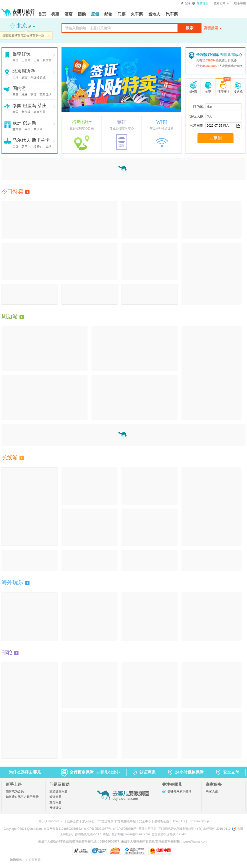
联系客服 (240, 3)
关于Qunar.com (49, 821)
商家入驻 (212, 791)
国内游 (19, 88)
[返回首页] (18, 10)
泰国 (15, 60)
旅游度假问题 (58, 791)
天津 (15, 77)
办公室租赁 (33, 860)
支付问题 (55, 802)
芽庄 (42, 106)
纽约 (48, 146)
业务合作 (73, 821)
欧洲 (17, 123)
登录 (188, 3)
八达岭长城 (38, 77)
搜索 (189, 28)
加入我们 (88, 821)
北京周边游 (24, 71)
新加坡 (47, 60)
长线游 (13, 457)
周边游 (13, 316)
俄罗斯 (29, 123)
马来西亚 (39, 112)
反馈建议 (55, 808)
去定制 (215, 138)
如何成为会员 (15, 791)
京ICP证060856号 (125, 829)
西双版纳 (45, 95)
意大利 (17, 129)
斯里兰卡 (41, 140)
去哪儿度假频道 (123, 796)
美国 (15, 146)
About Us (179, 821)
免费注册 (202, 3)
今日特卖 (15, 191)
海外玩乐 (15, 582)
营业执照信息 (147, 829)
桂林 (24, 95)
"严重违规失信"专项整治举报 (117, 821)
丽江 (33, 95)
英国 (27, 129)
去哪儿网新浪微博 (179, 791)
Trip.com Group (198, 821)
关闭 (48, 36)
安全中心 (145, 821)
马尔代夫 (21, 140)
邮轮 (10, 652)
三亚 (36, 60)
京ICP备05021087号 (97, 829)
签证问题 (55, 797)
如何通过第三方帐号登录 (22, 797)
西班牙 (38, 129)
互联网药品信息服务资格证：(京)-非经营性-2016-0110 (194, 829)
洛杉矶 (38, 146)
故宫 (24, 77)
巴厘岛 (26, 60)
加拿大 (26, 146)
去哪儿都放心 (219, 55)
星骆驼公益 (162, 821)
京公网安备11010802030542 (63, 829)
